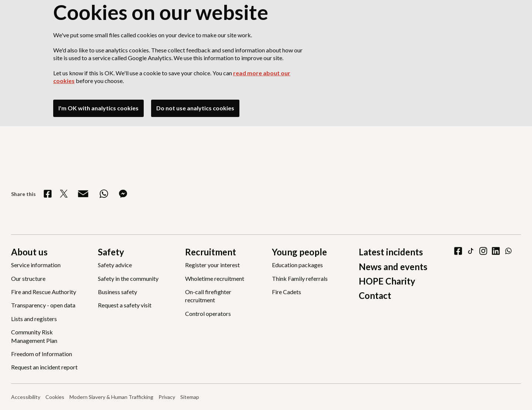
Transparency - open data (43, 305)
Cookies (55, 397)
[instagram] (483, 251)
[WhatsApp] (508, 251)
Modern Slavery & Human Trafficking (111, 397)
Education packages (297, 265)
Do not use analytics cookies (195, 108)
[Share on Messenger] (123, 194)
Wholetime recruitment (215, 278)
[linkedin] (496, 251)
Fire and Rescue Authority (44, 292)
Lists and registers (34, 319)
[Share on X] (64, 194)
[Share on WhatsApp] (104, 194)
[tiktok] (471, 251)
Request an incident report (44, 367)
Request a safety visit (125, 305)
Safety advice (115, 265)
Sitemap (190, 397)
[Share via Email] (83, 194)
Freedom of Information (42, 354)
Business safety (117, 292)
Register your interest (212, 265)
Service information (36, 265)
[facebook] (458, 251)
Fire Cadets (287, 292)
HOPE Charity (387, 281)
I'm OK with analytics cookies (98, 108)
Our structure (28, 278)
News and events (393, 267)
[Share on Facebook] (48, 194)
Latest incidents (391, 252)
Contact (375, 295)
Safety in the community (128, 278)
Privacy (167, 397)
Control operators (208, 313)
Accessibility (26, 397)
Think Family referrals (300, 278)
